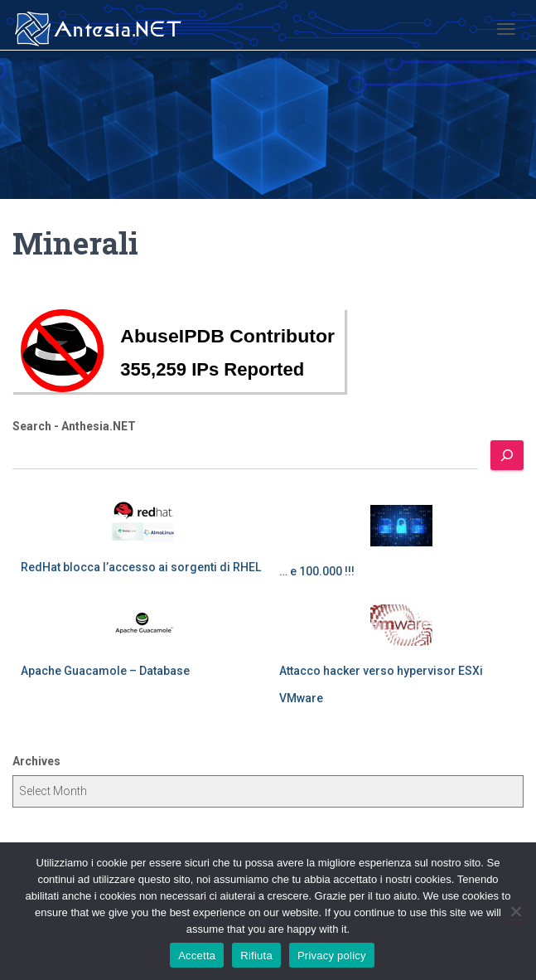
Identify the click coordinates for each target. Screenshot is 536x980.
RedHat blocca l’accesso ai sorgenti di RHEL (141, 567)
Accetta (197, 956)
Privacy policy (332, 956)
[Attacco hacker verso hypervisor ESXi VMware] (401, 625)
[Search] (507, 455)
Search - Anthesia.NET (74, 426)
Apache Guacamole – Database (105, 671)
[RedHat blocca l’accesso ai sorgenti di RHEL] (143, 522)
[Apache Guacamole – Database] (143, 625)
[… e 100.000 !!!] (401, 526)
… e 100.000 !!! (317, 571)
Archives (36, 761)
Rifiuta (256, 956)
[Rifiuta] (515, 911)
